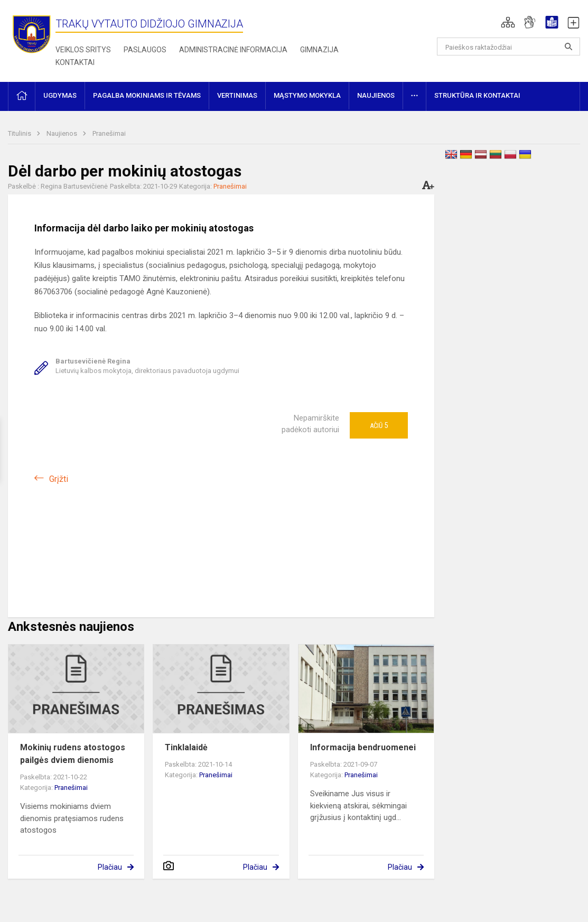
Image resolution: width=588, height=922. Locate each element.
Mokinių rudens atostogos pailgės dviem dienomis (73, 754)
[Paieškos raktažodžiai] (508, 46)
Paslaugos (145, 50)
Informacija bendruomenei (363, 747)
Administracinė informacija (233, 50)
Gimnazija (319, 50)
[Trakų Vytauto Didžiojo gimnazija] (32, 34)
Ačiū (379, 425)
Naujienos (63, 133)
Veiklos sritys (83, 50)
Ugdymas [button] (60, 95)
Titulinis (20, 133)
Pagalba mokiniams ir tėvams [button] (147, 95)
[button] (508, 22)
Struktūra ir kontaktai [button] (477, 95)
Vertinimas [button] (237, 95)
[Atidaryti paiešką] (568, 46)
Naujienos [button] (376, 95)
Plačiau (110, 867)
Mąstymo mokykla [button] (307, 95)
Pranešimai (109, 133)
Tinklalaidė (186, 747)
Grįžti (59, 479)
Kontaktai (75, 62)
